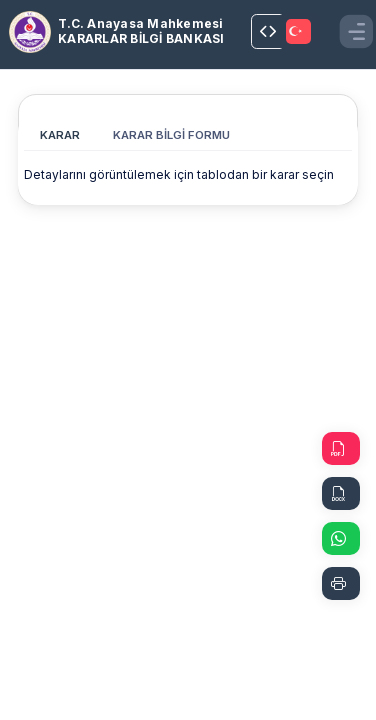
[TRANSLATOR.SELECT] (300, 31)
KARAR (60, 135)
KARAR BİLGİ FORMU (171, 135)
